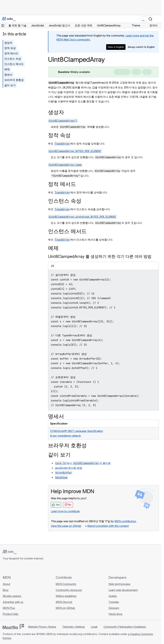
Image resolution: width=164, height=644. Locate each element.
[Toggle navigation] (158, 19)
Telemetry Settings (73, 627)
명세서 (8, 75)
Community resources (69, 590)
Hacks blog (116, 614)
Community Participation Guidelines (125, 627)
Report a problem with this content (108, 526)
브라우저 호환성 (14, 80)
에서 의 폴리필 (83, 463)
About (6, 584)
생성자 (8, 43)
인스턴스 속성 (13, 59)
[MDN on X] (17, 568)
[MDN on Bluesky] (11, 568)
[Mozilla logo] (13, 627)
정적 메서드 (11, 53)
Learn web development (123, 590)
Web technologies (119, 584)
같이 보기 (10, 85)
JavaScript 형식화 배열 (68, 468)
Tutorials (114, 602)
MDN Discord (64, 602)
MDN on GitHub (66, 608)
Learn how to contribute (65, 511)
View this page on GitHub (66, 526)
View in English (116, 47)
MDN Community (66, 584)
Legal (94, 627)
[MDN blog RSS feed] (29, 568)
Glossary (114, 608)
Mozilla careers (12, 596)
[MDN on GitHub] (5, 568)
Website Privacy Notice (42, 627)
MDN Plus (9, 608)
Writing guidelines (66, 596)
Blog (5, 590)
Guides (113, 596)
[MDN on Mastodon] (23, 568)
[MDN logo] (10, 552)
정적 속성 (10, 48)
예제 (7, 69)
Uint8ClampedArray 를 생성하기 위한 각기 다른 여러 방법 (100, 256)
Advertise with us (13, 602)
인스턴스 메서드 (14, 64)
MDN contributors (125, 521)
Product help (11, 614)
